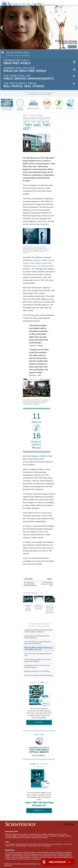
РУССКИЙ (8, 836)
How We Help (7, 109)
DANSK (44, 834)
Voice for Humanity (43, 844)
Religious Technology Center (33, 854)
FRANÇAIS (51, 834)
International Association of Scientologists (24, 856)
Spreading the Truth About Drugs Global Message (37, 666)
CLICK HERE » (39, 755)
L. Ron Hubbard (10, 844)
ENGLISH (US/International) (14, 834)
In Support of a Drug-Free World (42, 857)
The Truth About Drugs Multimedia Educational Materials (38, 643)
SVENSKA (54, 836)
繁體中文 (16, 836)
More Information (21, 846)
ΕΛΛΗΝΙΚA (27, 838)
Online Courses (10, 846)
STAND (54, 856)
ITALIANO (34, 838)
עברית (58, 834)
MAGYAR (40, 836)
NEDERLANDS (24, 836)
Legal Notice (8, 865)
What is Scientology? (57, 852)
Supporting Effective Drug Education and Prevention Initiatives (39, 631)
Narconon (59, 104)
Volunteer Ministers (56, 844)
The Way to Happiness (20, 104)
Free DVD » (39, 722)
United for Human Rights (61, 857)
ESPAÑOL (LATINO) (64, 836)
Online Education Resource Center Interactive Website (38, 660)
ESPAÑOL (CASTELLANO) (13, 838)
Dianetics (19, 852)
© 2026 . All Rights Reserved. (24, 864)
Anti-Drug (71, 104)
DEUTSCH (34, 836)
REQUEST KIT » (39, 811)
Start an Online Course (50, 854)
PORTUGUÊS (43, 838)
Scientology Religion (43, 852)
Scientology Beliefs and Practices (26, 844)
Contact (30, 846)
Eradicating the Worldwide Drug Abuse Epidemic (37, 637)
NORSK (47, 836)
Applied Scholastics (33, 104)
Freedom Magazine (44, 856)
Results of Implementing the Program (39, 675)
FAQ (65, 844)
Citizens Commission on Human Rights (29, 859)
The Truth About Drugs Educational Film (38, 655)
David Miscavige (18, 854)
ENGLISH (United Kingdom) (32, 834)
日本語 (64, 834)
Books (69, 844)
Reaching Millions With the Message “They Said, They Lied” (38, 649)
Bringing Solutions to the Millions (37, 671)
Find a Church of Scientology (42, 846)
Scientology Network (29, 852)
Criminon (47, 104)
